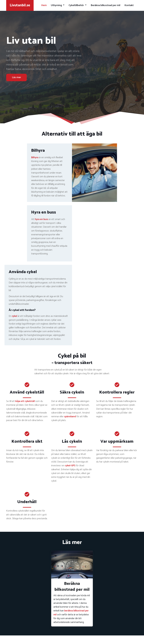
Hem (44, 5)
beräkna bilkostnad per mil (71, 613)
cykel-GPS (70, 466)
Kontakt (129, 5)
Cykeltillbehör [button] (76, 5)
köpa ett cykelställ (25, 401)
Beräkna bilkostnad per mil (105, 5)
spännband (70, 417)
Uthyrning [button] (57, 5)
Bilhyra (35, 157)
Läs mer (16, 77)
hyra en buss (42, 219)
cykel (14, 316)
